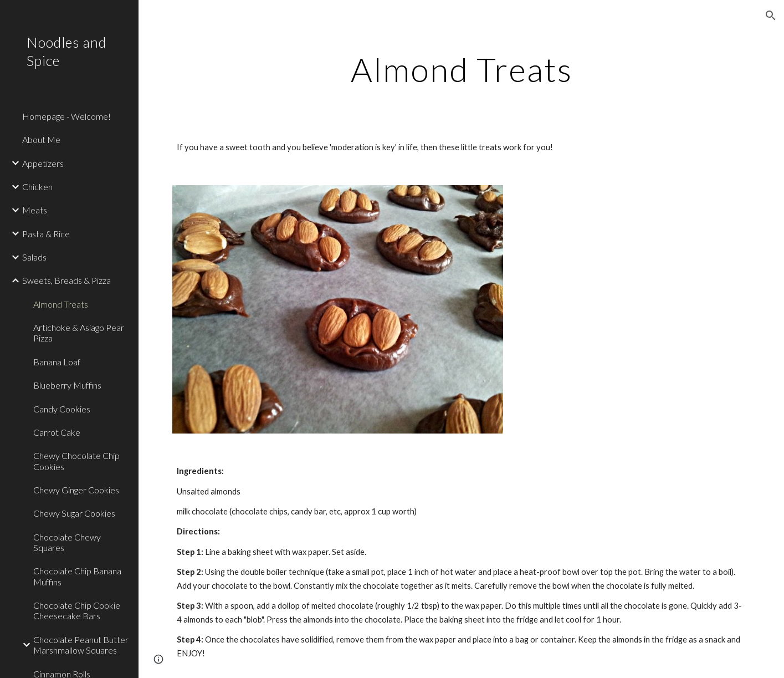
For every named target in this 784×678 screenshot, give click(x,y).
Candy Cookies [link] (62, 409)
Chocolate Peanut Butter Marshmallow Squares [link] (81, 645)
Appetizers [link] (43, 163)
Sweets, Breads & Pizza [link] (66, 280)
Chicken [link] (37, 187)
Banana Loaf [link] (57, 362)
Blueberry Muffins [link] (67, 385)
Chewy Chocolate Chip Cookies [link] (76, 461)
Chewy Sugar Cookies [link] (74, 513)
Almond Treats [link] (61, 304)
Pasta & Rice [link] (46, 234)
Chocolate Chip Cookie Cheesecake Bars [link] (77, 610)
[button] (771, 16)
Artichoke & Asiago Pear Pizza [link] (79, 333)
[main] (461, 69)
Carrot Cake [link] (57, 432)
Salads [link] (34, 257)
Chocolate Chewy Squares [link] (67, 542)
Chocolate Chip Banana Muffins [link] (77, 576)
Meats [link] (35, 210)
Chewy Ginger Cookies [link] (76, 490)
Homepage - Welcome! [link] (66, 116)
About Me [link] (41, 139)
